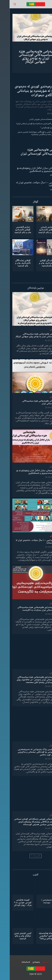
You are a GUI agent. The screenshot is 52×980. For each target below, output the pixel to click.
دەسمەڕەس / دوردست (37, 901)
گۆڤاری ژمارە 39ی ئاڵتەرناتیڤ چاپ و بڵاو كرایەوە (13, 263)
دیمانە (43, 536)
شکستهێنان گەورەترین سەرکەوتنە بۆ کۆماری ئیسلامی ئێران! (28, 124)
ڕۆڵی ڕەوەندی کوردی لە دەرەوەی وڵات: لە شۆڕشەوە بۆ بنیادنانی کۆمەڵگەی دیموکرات (27, 91)
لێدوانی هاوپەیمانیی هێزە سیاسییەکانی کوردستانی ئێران (30, 152)
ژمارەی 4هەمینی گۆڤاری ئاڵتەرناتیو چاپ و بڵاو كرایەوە (13, 230)
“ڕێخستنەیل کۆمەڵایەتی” (40, 128)
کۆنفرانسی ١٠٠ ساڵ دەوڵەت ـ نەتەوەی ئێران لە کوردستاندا (28, 184)
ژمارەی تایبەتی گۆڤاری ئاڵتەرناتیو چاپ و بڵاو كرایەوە (37, 230)
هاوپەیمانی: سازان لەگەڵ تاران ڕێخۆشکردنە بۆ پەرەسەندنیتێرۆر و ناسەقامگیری (28, 170)
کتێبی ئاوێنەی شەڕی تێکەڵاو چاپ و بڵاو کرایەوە (13, 936)
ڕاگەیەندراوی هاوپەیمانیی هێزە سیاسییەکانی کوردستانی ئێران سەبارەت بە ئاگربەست (27, 609)
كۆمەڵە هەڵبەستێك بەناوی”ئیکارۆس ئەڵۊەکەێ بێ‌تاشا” (37, 936)
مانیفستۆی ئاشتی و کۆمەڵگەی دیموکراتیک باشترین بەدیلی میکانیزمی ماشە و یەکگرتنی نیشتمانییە (29, 133)
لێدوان (43, 330)
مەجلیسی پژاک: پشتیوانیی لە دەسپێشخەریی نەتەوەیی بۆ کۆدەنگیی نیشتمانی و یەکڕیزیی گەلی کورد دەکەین (27, 752)
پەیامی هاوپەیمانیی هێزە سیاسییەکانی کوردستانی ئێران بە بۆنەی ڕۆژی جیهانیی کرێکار (26, 57)
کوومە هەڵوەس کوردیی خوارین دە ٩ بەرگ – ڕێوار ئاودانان (13, 903)
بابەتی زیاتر (26, 856)
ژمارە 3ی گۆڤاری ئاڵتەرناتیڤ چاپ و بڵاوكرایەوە (37, 263)
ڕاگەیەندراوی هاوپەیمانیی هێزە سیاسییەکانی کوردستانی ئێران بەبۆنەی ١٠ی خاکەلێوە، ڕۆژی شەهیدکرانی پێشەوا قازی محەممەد (27, 680)
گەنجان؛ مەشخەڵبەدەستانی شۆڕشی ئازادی (34, 119)
